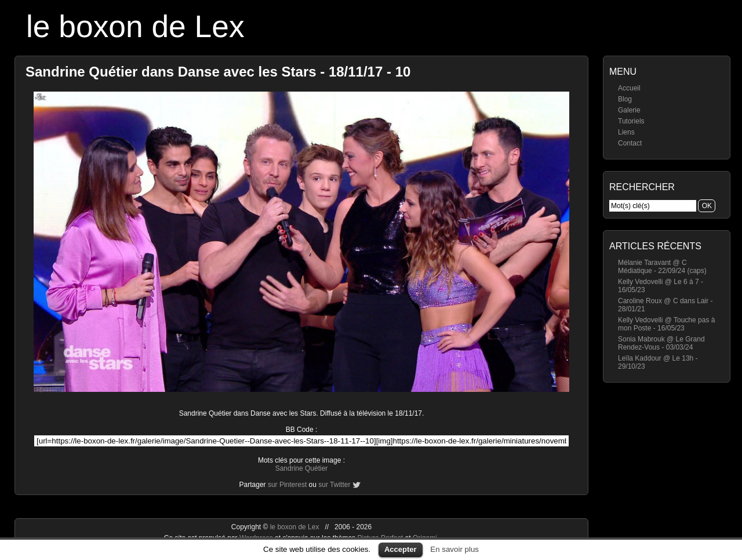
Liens (626, 132)
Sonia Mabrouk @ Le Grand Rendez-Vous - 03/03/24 (661, 343)
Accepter (401, 549)
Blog (625, 99)
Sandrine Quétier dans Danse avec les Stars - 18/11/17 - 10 (218, 72)
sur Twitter (334, 485)
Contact (630, 143)
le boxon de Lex (135, 26)
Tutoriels (631, 121)
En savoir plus (454, 549)
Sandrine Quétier (302, 468)
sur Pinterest (287, 485)
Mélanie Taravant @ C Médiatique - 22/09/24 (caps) (662, 267)
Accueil (629, 88)
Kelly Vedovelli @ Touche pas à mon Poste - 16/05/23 (666, 324)
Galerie (629, 110)
